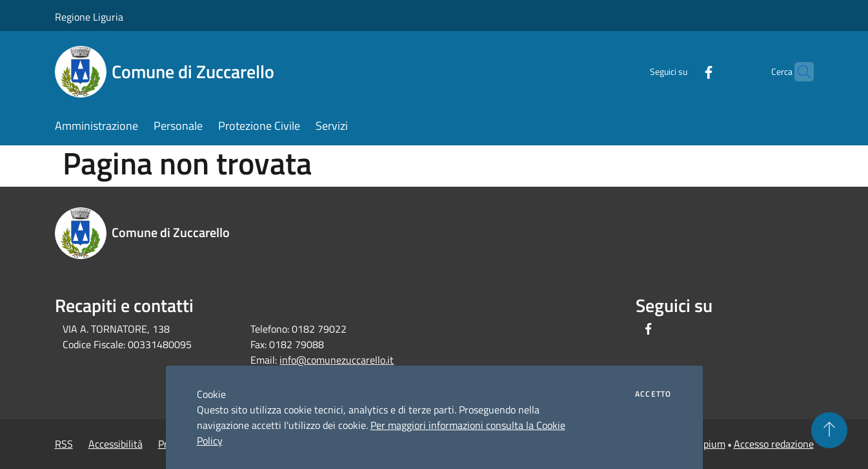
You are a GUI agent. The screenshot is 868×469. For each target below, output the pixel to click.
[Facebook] (683, 71)
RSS (64, 444)
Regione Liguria (89, 17)
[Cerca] (798, 72)
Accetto (653, 394)
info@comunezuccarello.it (337, 360)
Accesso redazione (774, 444)
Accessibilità (116, 444)
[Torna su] (829, 430)
